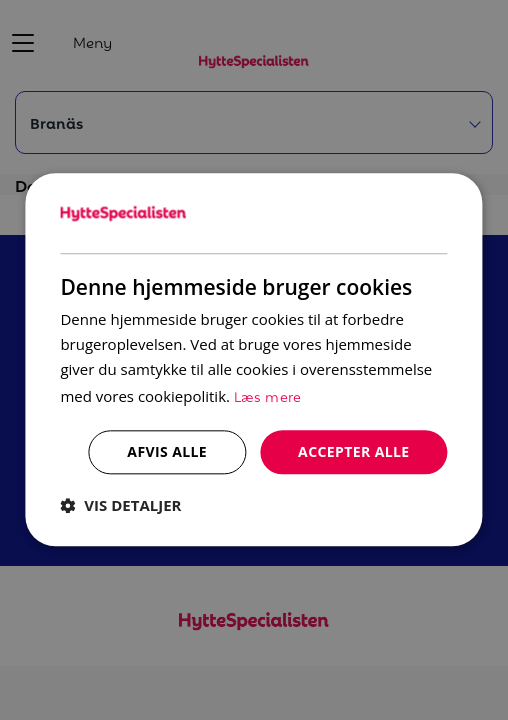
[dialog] (253, 359)
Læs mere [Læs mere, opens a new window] (268, 395)
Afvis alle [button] (167, 451)
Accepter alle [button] (353, 451)
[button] (120, 506)
